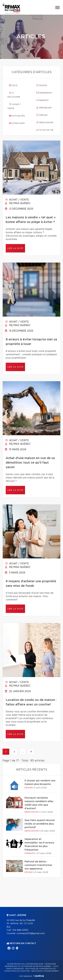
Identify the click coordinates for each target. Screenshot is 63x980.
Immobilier (44, 108)
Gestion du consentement (45, 971)
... (23, 752)
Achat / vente (14, 106)
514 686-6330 (20, 930)
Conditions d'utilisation (17, 971)
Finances (42, 100)
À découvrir (14, 95)
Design (42, 85)
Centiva (38, 976)
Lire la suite (15, 248)
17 (31, 752)
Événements (44, 93)
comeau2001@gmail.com (31, 934)
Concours (17, 123)
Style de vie (45, 130)
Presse (42, 115)
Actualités (17, 116)
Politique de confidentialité (40, 969)
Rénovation (45, 123)
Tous (13, 85)
